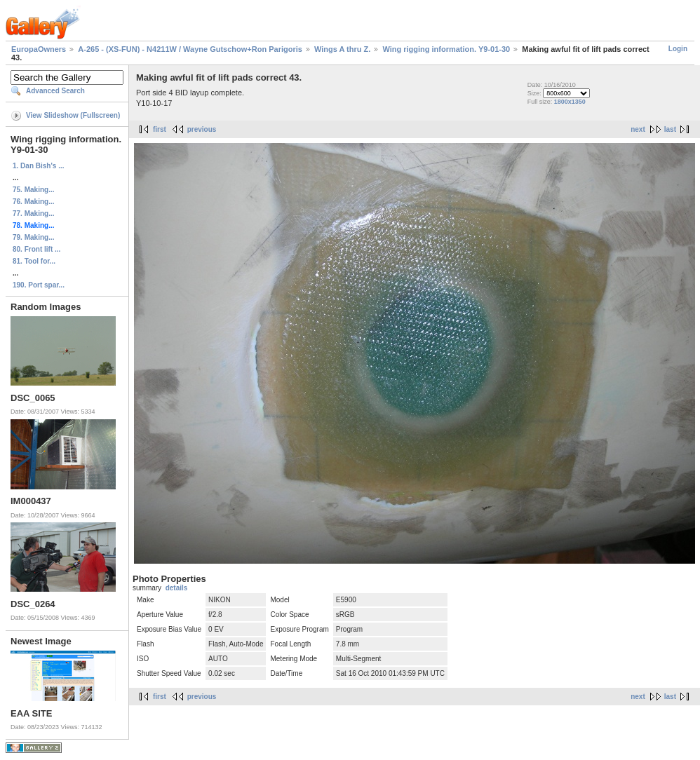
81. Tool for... (34, 261)
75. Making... (33, 190)
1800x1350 (570, 102)
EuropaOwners (39, 49)
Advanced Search (55, 91)
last (670, 129)
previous (202, 129)
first (160, 129)
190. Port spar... (39, 285)
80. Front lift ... (36, 249)
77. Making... (33, 213)
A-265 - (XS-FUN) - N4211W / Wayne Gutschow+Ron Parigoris (190, 49)
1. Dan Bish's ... (39, 166)
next (638, 129)
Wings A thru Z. (342, 49)
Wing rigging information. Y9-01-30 (446, 49)
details (177, 588)
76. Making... (33, 202)
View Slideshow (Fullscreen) (73, 115)
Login (678, 49)
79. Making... (33, 237)
